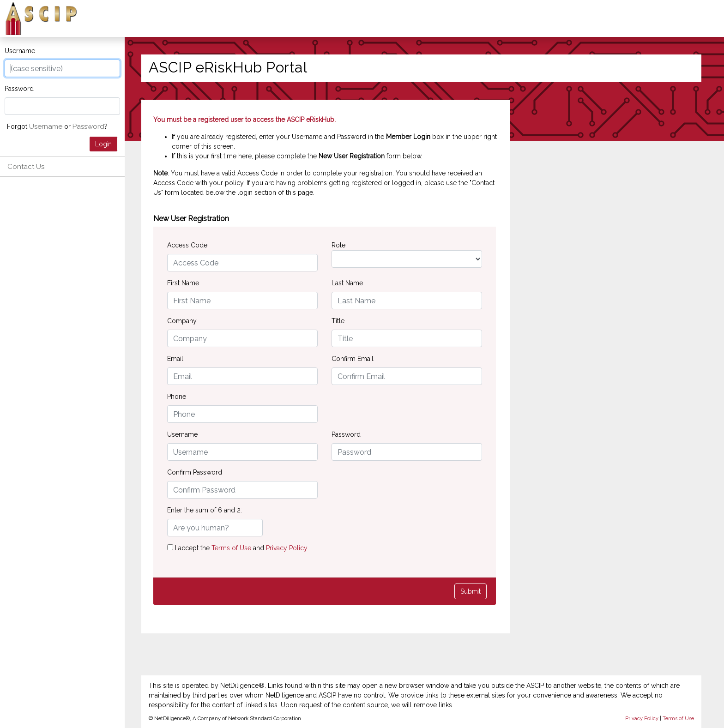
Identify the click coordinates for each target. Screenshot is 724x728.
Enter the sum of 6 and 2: (205, 510)
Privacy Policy (287, 548)
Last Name (347, 283)
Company (182, 321)
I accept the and (237, 548)
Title (338, 321)
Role (338, 245)
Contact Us (26, 167)
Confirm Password (195, 472)
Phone (177, 397)
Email (175, 359)
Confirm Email (353, 359)
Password (19, 89)
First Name (183, 283)
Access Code (187, 245)
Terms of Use (232, 548)
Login (103, 144)
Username (20, 51)
